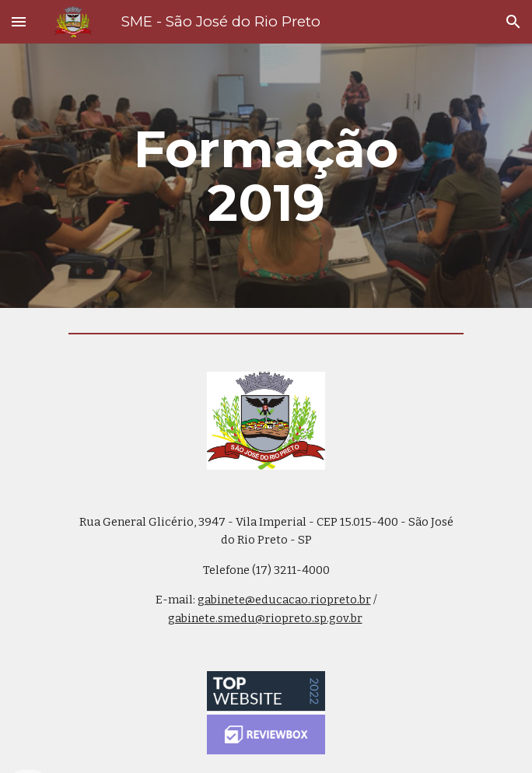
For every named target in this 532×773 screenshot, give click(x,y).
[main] (266, 176)
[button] (19, 21)
